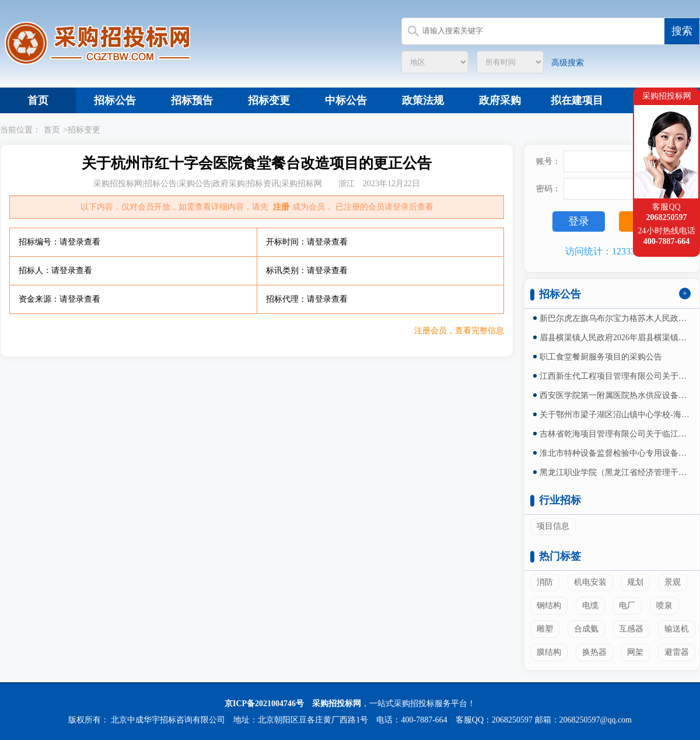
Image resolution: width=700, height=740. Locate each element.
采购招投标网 (337, 704)
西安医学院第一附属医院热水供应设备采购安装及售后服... (615, 395)
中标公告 (346, 100)
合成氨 (586, 629)
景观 (673, 582)
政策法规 (423, 100)
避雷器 (677, 652)
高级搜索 (568, 63)
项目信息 (553, 526)
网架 (635, 652)
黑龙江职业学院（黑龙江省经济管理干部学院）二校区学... (615, 472)
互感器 (631, 629)
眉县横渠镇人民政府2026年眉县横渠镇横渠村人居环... (615, 338)
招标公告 (115, 100)
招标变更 (269, 100)
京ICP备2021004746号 (264, 704)
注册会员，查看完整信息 (459, 331)
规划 (635, 582)
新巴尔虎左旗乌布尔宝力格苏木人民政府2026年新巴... (615, 318)
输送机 (677, 629)
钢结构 (549, 605)
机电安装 (590, 582)
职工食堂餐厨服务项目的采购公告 (601, 357)
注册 (281, 207)
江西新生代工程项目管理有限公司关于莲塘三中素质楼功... (615, 376)
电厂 (627, 605)
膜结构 (549, 652)
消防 (545, 582)
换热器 (594, 652)
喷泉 (664, 605)
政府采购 (500, 100)
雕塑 (545, 629)
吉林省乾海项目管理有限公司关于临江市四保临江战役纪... (615, 434)
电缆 (590, 605)
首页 (38, 100)
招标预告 (192, 100)
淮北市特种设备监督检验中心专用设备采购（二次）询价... (615, 453)
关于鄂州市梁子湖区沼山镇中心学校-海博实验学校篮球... (615, 415)
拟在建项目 (577, 100)
